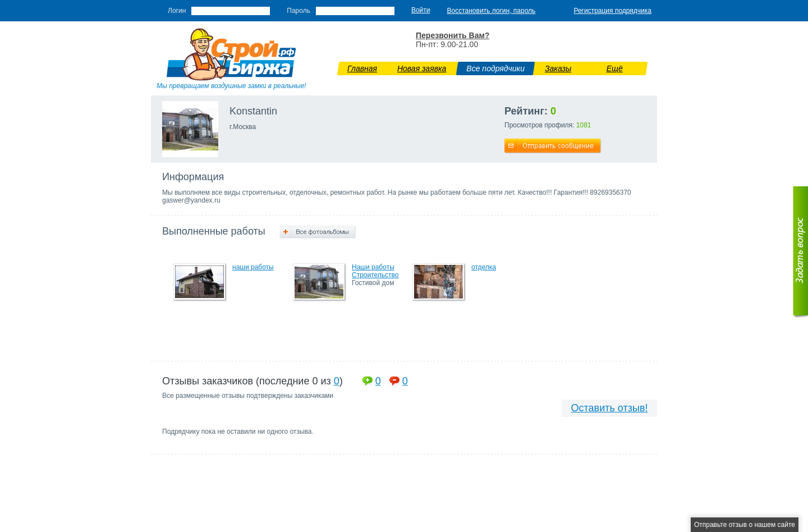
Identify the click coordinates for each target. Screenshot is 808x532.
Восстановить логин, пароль (492, 11)
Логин (177, 11)
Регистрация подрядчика (612, 11)
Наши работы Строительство (375, 271)
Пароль (299, 11)
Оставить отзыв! (610, 408)
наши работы (253, 267)
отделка (484, 267)
